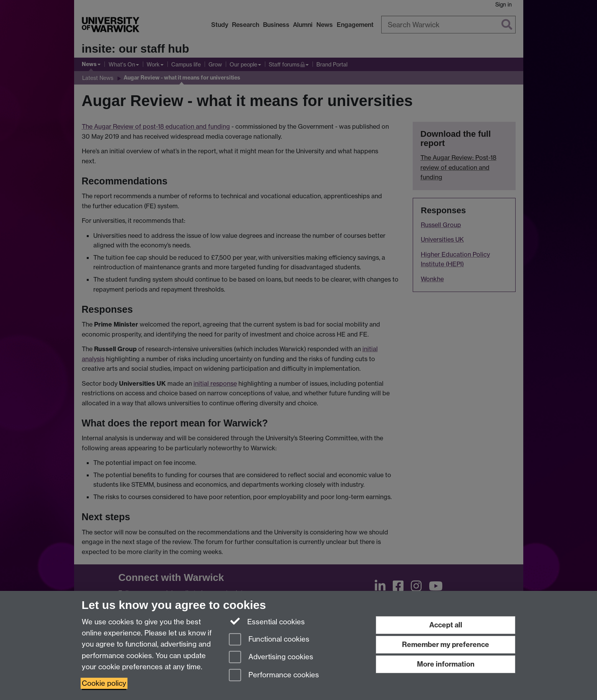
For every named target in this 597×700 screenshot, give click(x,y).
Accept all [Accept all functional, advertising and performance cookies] (446, 625)
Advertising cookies (271, 658)
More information (446, 664)
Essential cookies (267, 621)
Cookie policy (104, 683)
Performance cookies (274, 676)
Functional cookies (269, 640)
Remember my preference (446, 644)
